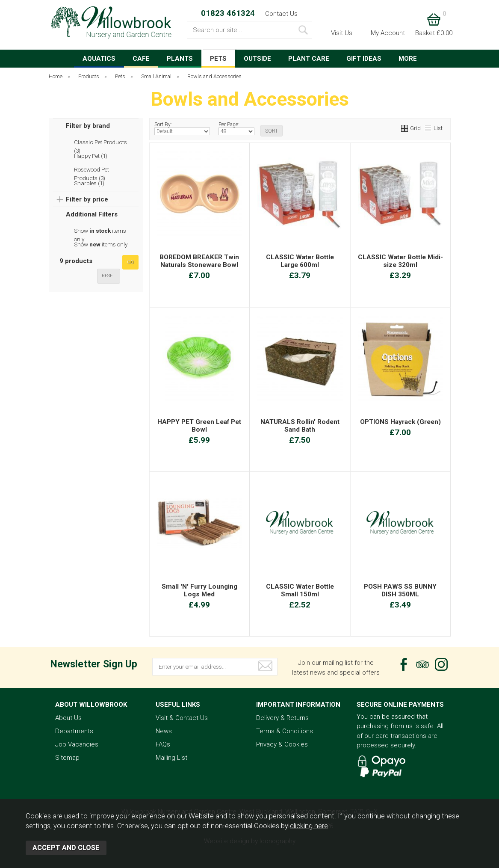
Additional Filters (92, 214)
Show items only (100, 231)
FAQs (163, 744)
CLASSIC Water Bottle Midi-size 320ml (400, 261)
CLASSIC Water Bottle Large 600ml (300, 261)
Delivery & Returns (282, 718)
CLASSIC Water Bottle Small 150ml (300, 590)
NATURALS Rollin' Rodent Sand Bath (300, 426)
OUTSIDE (257, 59)
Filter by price (87, 199)
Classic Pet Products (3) (100, 142)
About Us (68, 718)
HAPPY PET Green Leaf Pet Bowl (199, 426)
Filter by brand (88, 126)
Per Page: (237, 128)
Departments (74, 731)
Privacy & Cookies (282, 744)
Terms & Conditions (285, 731)
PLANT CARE (309, 59)
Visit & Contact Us (182, 718)
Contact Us (281, 14)
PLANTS (180, 59)
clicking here (309, 826)
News (164, 731)
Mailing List (171, 758)
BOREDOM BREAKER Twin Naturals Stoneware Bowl (199, 261)
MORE (408, 59)
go (130, 262)
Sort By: (182, 128)
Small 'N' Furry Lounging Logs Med (199, 590)
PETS (218, 59)
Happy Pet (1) (91, 156)
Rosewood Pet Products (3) (92, 170)
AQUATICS (99, 59)
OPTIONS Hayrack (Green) (400, 422)
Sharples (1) (89, 183)
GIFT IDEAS (364, 59)
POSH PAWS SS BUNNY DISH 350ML (400, 590)
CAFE (141, 59)
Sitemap (67, 758)
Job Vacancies (77, 744)
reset (109, 276)
